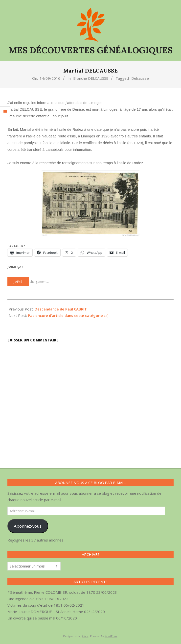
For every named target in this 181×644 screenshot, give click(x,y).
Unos (85, 636)
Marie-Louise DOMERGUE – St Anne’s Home (45, 612)
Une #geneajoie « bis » (27, 599)
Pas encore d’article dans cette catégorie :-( (68, 315)
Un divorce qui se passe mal (31, 618)
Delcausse (140, 78)
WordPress (111, 636)
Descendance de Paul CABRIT (61, 309)
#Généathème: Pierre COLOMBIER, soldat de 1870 (51, 592)
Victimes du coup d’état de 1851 (35, 605)
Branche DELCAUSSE (91, 78)
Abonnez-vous (28, 526)
